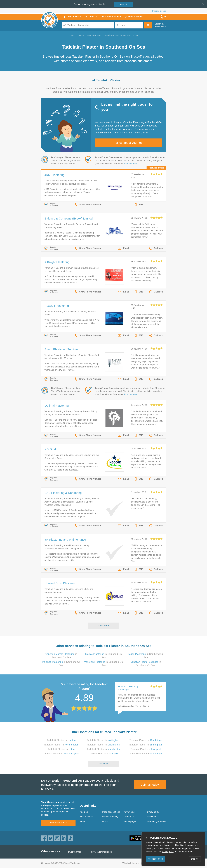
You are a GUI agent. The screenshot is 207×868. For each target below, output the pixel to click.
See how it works (58, 823)
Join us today (150, 785)
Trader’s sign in (159, 11)
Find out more (131, 164)
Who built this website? (133, 863)
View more (104, 626)
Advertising (129, 812)
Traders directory (110, 817)
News (82, 821)
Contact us (129, 817)
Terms (105, 821)
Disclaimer (151, 817)
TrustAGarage (75, 852)
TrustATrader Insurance (101, 852)
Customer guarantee (156, 821)
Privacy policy (153, 812)
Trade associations (111, 812)
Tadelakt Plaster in (61, 740)
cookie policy (168, 852)
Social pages (130, 821)
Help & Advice (86, 817)
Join (124, 4)
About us (84, 812)
